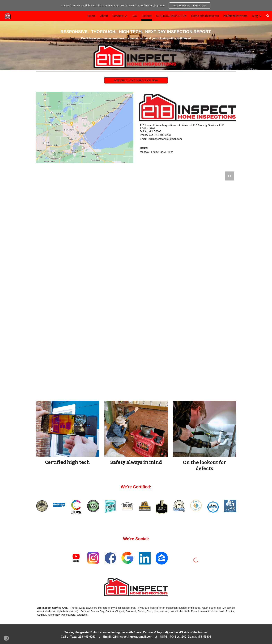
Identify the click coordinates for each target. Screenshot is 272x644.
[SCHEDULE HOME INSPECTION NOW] (136, 80)
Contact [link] (147, 16)
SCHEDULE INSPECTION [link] (171, 16)
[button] (268, 16)
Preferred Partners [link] (235, 16)
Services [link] (118, 16)
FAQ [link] (134, 16)
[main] (136, 40)
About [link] (104, 16)
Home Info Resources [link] (205, 16)
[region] (136, 6)
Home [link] (92, 16)
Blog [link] (255, 16)
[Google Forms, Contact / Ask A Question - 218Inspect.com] (136, 282)
